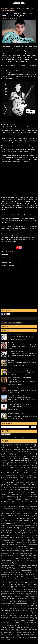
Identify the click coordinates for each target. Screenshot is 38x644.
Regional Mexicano (20, 598)
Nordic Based (4, 571)
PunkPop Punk (6, 595)
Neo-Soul (29, 567)
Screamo (5, 609)
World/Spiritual (33, 638)
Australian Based (26, 466)
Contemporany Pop (30, 489)
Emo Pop (5, 513)
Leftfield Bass (30, 557)
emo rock (25, 513)
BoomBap (8, 474)
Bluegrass (34, 472)
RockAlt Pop (10, 607)
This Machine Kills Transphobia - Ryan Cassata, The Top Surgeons (17, 15)
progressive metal (30, 588)
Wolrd (6, 636)
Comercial (22, 484)
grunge (3, 531)
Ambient (25, 462)
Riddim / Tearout (4, 602)
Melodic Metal (28, 562)
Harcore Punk (17, 531)
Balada (13, 469)
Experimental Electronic (26, 517)
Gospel (36, 527)
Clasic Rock (33, 479)
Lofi (24, 559)
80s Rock (4, 446)
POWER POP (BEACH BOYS (10, 586)
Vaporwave (17, 634)
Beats (16, 471)
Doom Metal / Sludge (17, 501)
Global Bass (30, 527)
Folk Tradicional (19, 520)
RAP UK (17, 597)
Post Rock (26, 583)
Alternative (4, 457)
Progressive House (18, 588)
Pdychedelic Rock (4, 575)
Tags (10, 323)
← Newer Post (4, 258)
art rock (3, 466)
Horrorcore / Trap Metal (25, 537)
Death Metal (10, 500)
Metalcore (4, 565)
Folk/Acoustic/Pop (19, 522)
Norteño (9, 571)
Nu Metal (18, 572)
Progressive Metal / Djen (6, 590)
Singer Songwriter (29, 609)
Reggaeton (34, 597)
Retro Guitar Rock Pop (14, 600)
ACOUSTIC (16, 448)
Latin (11, 553)
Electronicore (24, 512)
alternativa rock (31, 455)
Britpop (3, 476)
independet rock (30, 539)
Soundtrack (3, 619)
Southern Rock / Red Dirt (30, 620)
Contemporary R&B (6, 493)
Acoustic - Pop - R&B (26, 448)
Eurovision (16, 515)
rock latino (18, 604)
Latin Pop (25, 555)
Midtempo (13, 566)
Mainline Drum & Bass (29, 560)
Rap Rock (11, 597)
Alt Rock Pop (14, 455)
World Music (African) (31, 636)
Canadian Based (24, 476)
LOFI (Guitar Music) (31, 559)
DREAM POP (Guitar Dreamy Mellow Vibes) (28, 503)
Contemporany (20, 489)
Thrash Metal (24, 629)
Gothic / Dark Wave (12, 529)
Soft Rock (35, 615)
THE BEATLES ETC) (15, 629)
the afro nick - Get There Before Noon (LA (19, 369)
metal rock (33, 564)
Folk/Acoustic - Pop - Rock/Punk (7, 522)
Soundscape (33, 617)
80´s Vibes (33, 444)
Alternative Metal (27, 458)
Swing (35, 624)
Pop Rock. (8, 581)
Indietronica (18, 548)
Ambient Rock (32, 462)
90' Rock (17, 446)
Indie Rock (19, 546)
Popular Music (4, 583)
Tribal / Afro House (23, 631)
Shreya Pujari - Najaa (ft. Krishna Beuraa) (19, 404)
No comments (13, 18)
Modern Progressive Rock (28, 565)
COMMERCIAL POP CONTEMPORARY (20, 486)
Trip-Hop (30, 631)
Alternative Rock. (32, 461)
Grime (29, 529)
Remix (34, 598)
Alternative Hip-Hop (12, 458)
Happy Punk (10, 531)
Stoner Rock (14, 622)
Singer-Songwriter (5, 610)
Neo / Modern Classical (20, 567)
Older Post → (34, 258)
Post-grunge (34, 583)
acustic (23, 450)
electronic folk (28, 510)
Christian (3, 479)
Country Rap (13, 494)
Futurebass (27, 524)
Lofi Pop (9, 560)
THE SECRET (11, 360)
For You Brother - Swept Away (16, 343)
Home (3, 9)
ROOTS (21, 607)
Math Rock (9, 562)
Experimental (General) (14, 517)
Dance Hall (23, 496)
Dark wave (27, 498)
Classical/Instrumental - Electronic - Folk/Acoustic (25, 483)
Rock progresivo (5, 605)
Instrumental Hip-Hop (22, 550)
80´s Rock (27, 444)
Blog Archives (18, 323)
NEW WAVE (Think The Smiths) (22, 569)
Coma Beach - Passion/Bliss (15, 352)
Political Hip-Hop (29, 575)
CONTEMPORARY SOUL (18, 493)
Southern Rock (32, 619)
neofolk (34, 567)
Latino (20, 557)
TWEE (12, 633)
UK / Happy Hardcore (20, 632)
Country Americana (5, 495)
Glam (8, 527)
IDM (24, 539)
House (34, 537)
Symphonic (3, 626)
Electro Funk (30, 506)
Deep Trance (33, 500)
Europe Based (7, 515)
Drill (25, 505)
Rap (34, 595)
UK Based (29, 632)
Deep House (26, 500)
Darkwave (3, 500)
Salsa (25, 607)
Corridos (26, 493)
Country (32, 493)
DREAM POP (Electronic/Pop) (11, 503)
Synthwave (19, 627)
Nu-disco (24, 572)
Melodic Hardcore (19, 562)
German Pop (28, 526)
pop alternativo (30, 577)
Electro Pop (8, 508)
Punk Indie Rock (26, 593)
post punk (19, 583)
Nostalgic (25, 571)
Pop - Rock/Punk (17, 577)
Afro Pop (15, 451)
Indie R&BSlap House (9, 547)
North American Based (17, 571)
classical (32, 481)
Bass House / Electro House (7, 471)
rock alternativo (21, 602)
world (16, 636)
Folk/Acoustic (29, 520)
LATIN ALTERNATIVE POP (20, 554)
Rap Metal (3, 597)
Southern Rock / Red (5, 621)
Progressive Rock (5, 588)
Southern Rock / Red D (16, 621)
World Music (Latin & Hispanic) (8, 638)
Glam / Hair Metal (15, 527)
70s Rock (8, 444)
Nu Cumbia (32, 571)
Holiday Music (14, 537)
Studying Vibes (16, 624)
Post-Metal (18, 584)
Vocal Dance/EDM (25, 634)
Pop (36, 574)
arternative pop (11, 466)
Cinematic (15, 479)
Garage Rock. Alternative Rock (18, 526)
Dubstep (3, 506)
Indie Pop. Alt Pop (23, 545)
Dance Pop (30, 496)
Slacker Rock (4, 615)
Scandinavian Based (33, 607)
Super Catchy (23, 624)
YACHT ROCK (6, 639)
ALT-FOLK (22, 455)
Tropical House (6, 632)
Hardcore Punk (5, 532)
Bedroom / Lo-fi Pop (24, 471)
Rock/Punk (30, 605)
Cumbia (12, 496)
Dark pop (21, 498)
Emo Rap (19, 513)
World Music (23, 636)
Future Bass (10, 524)
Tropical (35, 631)
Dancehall (13, 498)
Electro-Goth (18, 508)
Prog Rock (22, 586)
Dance (17, 496)
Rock (11, 602)
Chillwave (33, 477)
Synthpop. (13, 628)
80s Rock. (11, 446)
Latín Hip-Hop (11, 555)
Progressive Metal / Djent (20, 590)
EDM (17, 506)
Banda (18, 469)
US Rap (9, 634)
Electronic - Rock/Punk (18, 510)
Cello (30, 476)
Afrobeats (28, 451)
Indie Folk (3, 542)
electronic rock (9, 512)
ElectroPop (31, 512)
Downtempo (26, 501)
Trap (36, 629)
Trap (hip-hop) (13, 631)
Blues (2, 474)
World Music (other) (23, 638)
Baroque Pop (23, 469)
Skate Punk (32, 614)
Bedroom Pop (5, 472)
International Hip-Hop (33, 550)
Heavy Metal (21, 532)
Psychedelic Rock (31, 591)
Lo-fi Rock (18, 559)
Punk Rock (11, 9)
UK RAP (34, 633)
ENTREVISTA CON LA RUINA (16, 413)
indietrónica (26, 548)
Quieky (18, 595)
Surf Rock (30, 624)
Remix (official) (4, 600)
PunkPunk (13, 595)
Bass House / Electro (31, 469)
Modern (18, 566)
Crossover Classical (5, 496)
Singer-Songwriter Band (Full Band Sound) (19, 612)
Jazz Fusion (27, 552)
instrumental (13, 550)
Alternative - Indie (13, 457)
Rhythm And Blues (32, 600)
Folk (14, 518)
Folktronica (28, 522)
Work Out (11, 636)
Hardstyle (14, 532)
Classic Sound (21, 481)
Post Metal (13, 583)
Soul (19, 617)
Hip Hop (30, 532)
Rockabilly (3, 607)
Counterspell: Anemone (14, 334)
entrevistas (31, 513)
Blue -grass (28, 472)
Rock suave (22, 605)
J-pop (10, 552)
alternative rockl (18, 462)
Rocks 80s (16, 607)
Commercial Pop (5, 486)
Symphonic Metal (12, 626)
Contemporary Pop (28, 491)
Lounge (14, 560)
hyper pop (14, 539)
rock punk (14, 605)
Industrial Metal (4, 550)
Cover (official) (27, 494)
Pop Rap (24, 579)
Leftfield (24, 557)
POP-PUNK (33, 581)
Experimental (24, 515)
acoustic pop (9, 450)
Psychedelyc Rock (4, 593)
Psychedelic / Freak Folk (20, 591)
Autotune (34, 466)
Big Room (13, 472)
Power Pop (34, 584)
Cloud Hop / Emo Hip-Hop (7, 484)
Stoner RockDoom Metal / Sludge (26, 622)
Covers (34, 495)
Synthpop (4, 627)
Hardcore (33, 531)
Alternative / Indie (23, 457)
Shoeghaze (19, 609)
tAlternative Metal (29, 628)
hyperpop (20, 539)
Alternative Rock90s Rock (6, 462)
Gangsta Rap (33, 524)
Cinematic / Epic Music (24, 479)
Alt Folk (28, 453)
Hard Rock (24, 530)
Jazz (21, 552)
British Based (33, 474)
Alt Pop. (6, 455)
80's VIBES (20, 444)
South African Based (12, 619)
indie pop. (15, 545)
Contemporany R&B (5, 491)
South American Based (22, 619)
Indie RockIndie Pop (9, 548)
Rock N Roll (24, 603)
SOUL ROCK (25, 617)
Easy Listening (11, 506)
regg (21, 597)
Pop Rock (33, 579)
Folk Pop (20, 519)
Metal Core (26, 564)
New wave (10, 569)
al (13, 453)
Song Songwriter (13, 617)
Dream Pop (34, 501)
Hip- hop (13, 534)
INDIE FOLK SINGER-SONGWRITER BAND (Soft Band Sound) (22, 542)
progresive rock (31, 586)
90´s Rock (30, 446)
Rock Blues (30, 602)
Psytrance (12, 593)
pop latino (8, 579)
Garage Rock (5, 525)
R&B (22, 595)
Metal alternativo (18, 564)
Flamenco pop (8, 519)
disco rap (8, 501)
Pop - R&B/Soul (8, 577)
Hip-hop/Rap (6, 536)
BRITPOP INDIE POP (10, 476)
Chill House (16, 477)
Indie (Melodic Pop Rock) (10, 541)
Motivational (11, 567)
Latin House (18, 555)
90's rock (23, 446)
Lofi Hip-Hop (3, 560)
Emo (36, 512)
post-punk (26, 584)
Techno (7, 629)
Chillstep (28, 477)
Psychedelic (10, 591)
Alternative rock (18, 460)
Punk (7, 9)
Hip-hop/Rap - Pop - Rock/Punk (18, 536)
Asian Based (18, 466)
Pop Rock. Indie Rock (18, 581)
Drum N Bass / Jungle (31, 505)
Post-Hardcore (8, 584)
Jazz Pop (33, 552)
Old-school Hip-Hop (32, 572)
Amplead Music (19, 3)
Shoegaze (11, 609)
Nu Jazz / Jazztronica (9, 572)
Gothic (4, 529)
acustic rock (29, 450)
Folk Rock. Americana (9, 520)
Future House (19, 524)
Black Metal (21, 472)
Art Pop (33, 464)
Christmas (9, 479)
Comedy (16, 484)
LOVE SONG (20, 560)
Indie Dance (21, 541)
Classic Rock (5, 481)
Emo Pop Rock (12, 513)
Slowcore (23, 615)
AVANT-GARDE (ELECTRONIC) (23, 467)
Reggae (26, 597)
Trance (31, 629)
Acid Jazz (9, 448)
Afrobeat (21, 451)
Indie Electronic (31, 541)
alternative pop (5, 460)
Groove (34, 529)
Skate (26, 614)
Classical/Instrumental (6, 482)
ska (22, 614)
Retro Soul (24, 600)
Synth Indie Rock (24, 626)
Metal (36, 562)
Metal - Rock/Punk (8, 564)
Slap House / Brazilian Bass (14, 615)
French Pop (35, 522)
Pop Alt (24, 577)
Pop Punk (15, 579)
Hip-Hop (19, 534)
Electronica (16, 512)
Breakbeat (26, 474)
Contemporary (16, 491)
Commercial (30, 484)
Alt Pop (35, 453)
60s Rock (3, 444)
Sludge (29, 615)
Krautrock (6, 554)
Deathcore (18, 500)
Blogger (22, 437)
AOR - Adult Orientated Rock (23, 464)
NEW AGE (3, 569)
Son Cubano (6, 617)
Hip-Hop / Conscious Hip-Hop (30, 534)
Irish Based (4, 552)
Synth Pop (33, 626)
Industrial (32, 548)
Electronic (26, 508)
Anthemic (13, 464)
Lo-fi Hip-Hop (11, 559)
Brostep (18, 476)
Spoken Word (6, 622)
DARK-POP (33, 498)
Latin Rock (12, 557)
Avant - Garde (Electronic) (7, 467)
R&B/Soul (28, 595)
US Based (3, 634)
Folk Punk (27, 519)
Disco (2, 501)
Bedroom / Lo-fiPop (33, 471)
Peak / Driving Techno (14, 575)
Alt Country (19, 453)
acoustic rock (17, 450)
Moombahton (4, 567)
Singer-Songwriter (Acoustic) (19, 610)
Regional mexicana (8, 598)
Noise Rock (33, 569)
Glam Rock (24, 527)
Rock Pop (32, 603)
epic (36, 513)
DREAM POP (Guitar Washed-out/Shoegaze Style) (12, 505)
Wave (32, 634)
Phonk (22, 575)
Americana (4, 464)
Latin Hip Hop (30, 554)
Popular (4, 323)
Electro (23, 506)
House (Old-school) (5, 539)
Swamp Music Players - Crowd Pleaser (18, 387)
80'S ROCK (14, 444)
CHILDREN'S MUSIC (8, 477)
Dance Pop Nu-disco (5, 498)
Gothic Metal (22, 529)
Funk (3, 524)
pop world (27, 581)
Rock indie (12, 604)
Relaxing (28, 598)
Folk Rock (34, 518)
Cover (19, 494)
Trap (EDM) (5, 631)
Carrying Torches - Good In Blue (17, 396)
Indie (36, 539)
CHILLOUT (22, 477)
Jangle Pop (16, 552)
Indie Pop (5, 544)
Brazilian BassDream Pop (17, 474)
